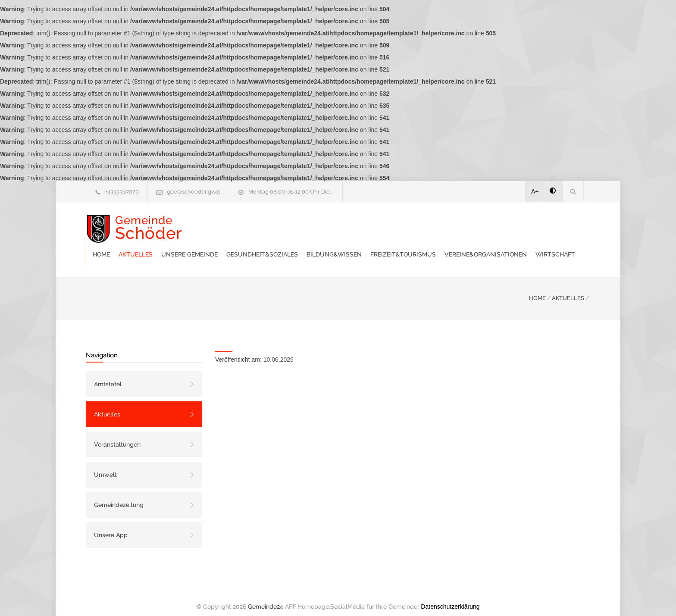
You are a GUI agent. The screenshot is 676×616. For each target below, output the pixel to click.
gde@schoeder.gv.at (194, 192)
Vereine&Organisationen (255, 246)
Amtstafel (108, 375)
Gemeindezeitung (119, 496)
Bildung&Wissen (455, 224)
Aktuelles (256, 224)
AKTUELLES (568, 289)
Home (222, 224)
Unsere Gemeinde (310, 224)
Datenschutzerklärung (450, 598)
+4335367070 (122, 192)
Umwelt (105, 466)
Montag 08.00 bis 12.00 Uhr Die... (291, 192)
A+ (535, 191)
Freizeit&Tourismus (524, 224)
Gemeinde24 (266, 598)
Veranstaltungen (117, 436)
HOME (537, 289)
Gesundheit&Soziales (383, 224)
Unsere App (111, 526)
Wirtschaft (324, 246)
